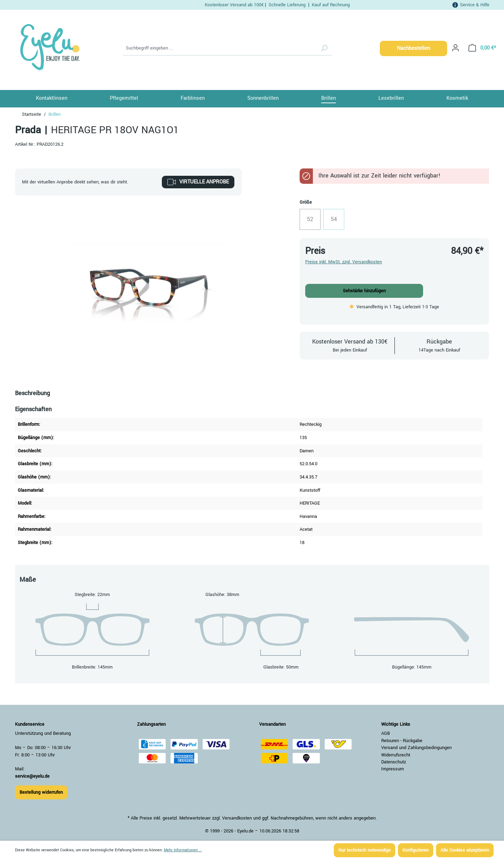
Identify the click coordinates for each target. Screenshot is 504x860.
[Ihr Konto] (456, 48)
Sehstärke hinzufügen (364, 291)
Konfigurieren (416, 850)
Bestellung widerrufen (41, 792)
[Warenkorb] (480, 48)
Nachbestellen (413, 48)
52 (314, 221)
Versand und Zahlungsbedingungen (416, 748)
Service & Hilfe (475, 5)
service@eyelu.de (32, 776)
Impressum (393, 769)
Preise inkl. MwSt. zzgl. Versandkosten (344, 262)
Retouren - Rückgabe (402, 741)
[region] (151, 283)
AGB (386, 733)
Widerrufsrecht (396, 755)
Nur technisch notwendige (364, 850)
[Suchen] (324, 48)
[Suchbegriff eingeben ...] (220, 48)
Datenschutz (394, 762)
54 (337, 221)
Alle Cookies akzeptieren (465, 850)
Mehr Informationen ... (183, 850)
